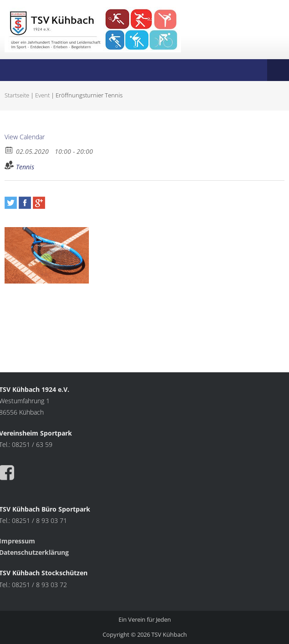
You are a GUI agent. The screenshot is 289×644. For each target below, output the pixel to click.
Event (42, 95)
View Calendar (25, 137)
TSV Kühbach (169, 634)
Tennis (25, 167)
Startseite (17, 95)
